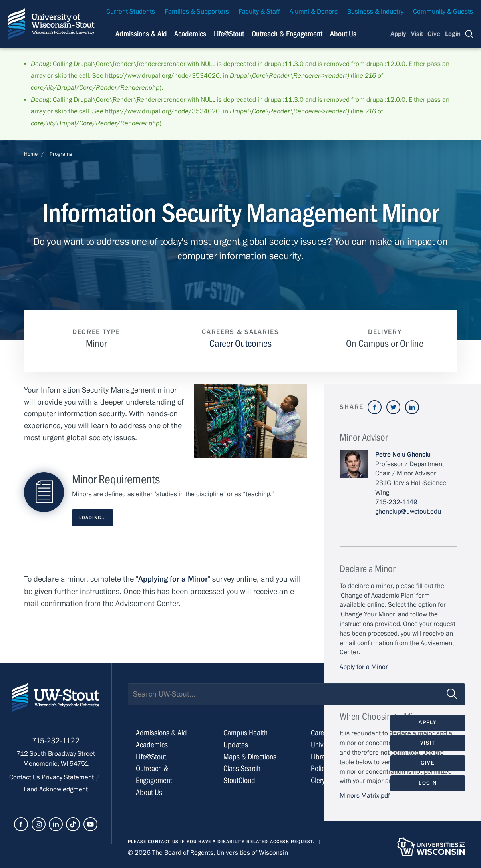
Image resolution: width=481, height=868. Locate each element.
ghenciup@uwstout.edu (408, 512)
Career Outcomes (240, 344)
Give (434, 34)
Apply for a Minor (364, 667)
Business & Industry (375, 12)
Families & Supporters (197, 12)
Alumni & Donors (314, 12)
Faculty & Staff (259, 12)
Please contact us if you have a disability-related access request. (221, 842)
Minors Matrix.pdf (365, 796)
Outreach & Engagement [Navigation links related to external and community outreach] (287, 34)
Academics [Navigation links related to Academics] (190, 34)
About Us (343, 34)
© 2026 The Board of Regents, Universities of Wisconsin (208, 853)
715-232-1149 (396, 502)
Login (453, 34)
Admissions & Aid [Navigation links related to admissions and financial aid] (141, 34)
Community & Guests (443, 12)
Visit (417, 34)
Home (31, 154)
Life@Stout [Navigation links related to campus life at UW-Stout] (229, 34)
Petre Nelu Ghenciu (403, 455)
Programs (61, 154)
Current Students (131, 12)
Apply (398, 34)
